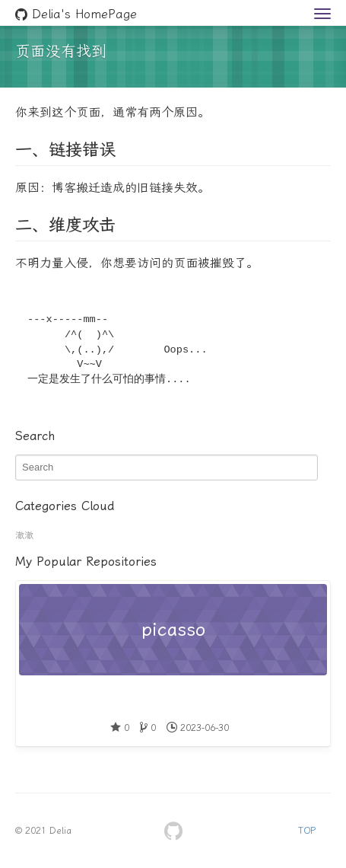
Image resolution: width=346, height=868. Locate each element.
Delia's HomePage (76, 14)
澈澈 (24, 535)
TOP (307, 831)
